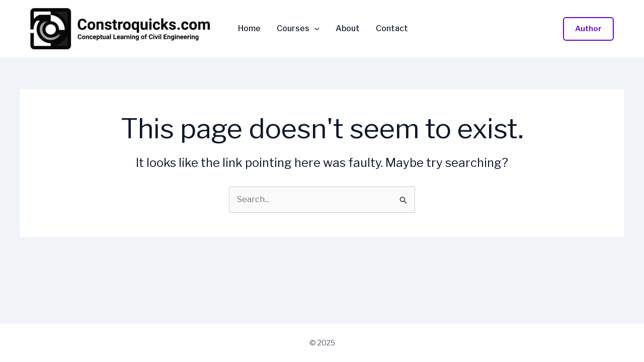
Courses (298, 29)
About (348, 29)
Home (249, 29)
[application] (314, 29)
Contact (392, 29)
